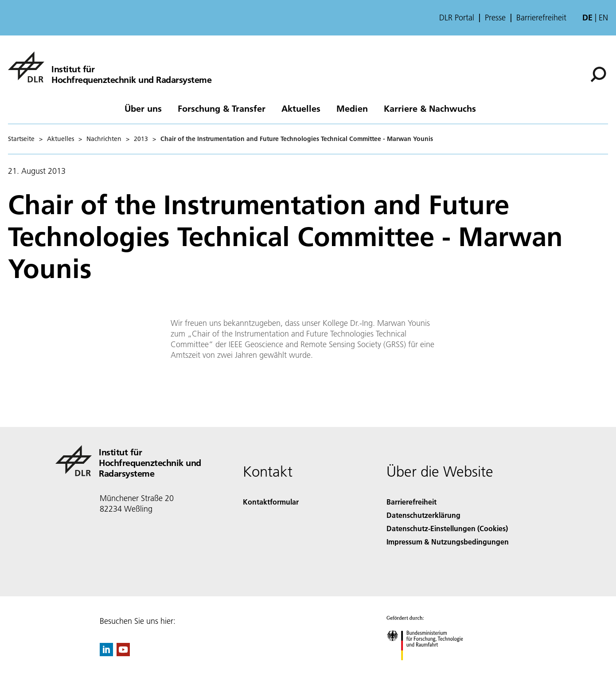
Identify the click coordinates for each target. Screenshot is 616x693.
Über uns (143, 108)
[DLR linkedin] (106, 653)
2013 (141, 139)
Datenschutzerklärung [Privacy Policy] (423, 515)
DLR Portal (457, 18)
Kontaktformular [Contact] (271, 502)
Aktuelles (301, 108)
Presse (495, 18)
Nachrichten (104, 139)
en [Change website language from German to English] (603, 18)
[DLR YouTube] (123, 653)
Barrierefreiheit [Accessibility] (411, 502)
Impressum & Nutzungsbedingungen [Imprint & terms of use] (448, 542)
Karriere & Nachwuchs (430, 108)
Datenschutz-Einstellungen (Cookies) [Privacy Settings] (447, 528)
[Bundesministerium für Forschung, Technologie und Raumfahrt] (430, 668)
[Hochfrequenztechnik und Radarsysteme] (110, 67)
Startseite (21, 139)
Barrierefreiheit (541, 18)
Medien (352, 108)
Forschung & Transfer (222, 108)
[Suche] (598, 74)
